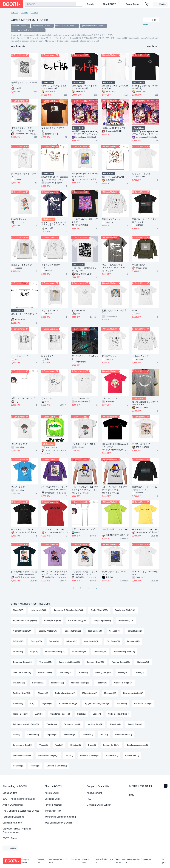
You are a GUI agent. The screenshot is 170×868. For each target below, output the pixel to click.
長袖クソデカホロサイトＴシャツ (54, 266)
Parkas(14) (123, 672)
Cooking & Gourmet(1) (57, 766)
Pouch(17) (83, 672)
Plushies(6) (122, 704)
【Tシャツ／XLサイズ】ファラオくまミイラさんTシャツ (85, 488)
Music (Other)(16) (103, 672)
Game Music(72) (135, 631)
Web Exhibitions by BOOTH (58, 823)
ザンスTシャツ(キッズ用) (83, 444)
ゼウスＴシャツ (109, 356)
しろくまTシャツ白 (141, 174)
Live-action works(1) (89, 755)
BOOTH (14, 13)
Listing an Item (10, 793)
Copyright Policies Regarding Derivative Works (17, 830)
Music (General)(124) (77, 621)
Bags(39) (34, 652)
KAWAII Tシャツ (19, 219)
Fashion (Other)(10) (22, 693)
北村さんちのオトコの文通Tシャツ (115, 312)
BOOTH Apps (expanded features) (19, 799)
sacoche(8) (18, 704)
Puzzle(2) (59, 745)
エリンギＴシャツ (50, 311)
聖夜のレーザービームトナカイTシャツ (144, 221)
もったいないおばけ (20, 356)
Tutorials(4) (52, 724)
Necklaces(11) (58, 683)
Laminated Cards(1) (22, 755)
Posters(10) (102, 683)
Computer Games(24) (23, 662)
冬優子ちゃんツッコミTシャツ (24, 84)
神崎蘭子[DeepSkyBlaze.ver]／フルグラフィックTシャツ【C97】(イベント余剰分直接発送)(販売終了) (145, 133)
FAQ (89, 799)
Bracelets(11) (38, 683)
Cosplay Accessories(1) (137, 745)
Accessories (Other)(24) (124, 652)
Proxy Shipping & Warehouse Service (21, 811)
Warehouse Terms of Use (58, 861)
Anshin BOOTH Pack (13, 805)
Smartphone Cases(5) (60, 714)
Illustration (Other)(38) (55, 652)
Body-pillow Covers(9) (65, 693)
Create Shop (132, 4)
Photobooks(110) (126, 621)
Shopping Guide (53, 799)
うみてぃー (47, 398)
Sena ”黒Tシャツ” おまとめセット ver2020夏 (84, 87)
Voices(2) (43, 745)
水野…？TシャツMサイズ (23, 398)
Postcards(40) (133, 641)
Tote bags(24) (45, 662)
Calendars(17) (65, 672)
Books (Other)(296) (99, 610)
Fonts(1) (69, 755)
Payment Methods (54, 805)
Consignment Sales (12, 823)
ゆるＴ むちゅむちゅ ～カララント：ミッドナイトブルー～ (54, 224)
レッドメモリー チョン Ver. (115, 531)
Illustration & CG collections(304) (69, 610)
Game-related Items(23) (69, 662)
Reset (145, 25)
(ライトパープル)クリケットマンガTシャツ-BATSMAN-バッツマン (54, 573)
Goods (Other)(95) (73, 631)
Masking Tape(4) (95, 724)
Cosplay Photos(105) (48, 631)
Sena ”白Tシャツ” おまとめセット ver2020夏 (54, 87)
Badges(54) (54, 641)
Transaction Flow (53, 811)
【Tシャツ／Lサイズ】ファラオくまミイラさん (114, 488)
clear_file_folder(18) (22, 672)
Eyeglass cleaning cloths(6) (97, 704)
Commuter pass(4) (72, 724)
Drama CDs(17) (45, 672)
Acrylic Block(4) (135, 724)
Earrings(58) (36, 641)
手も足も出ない (139, 265)
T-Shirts (34, 13)
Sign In (91, 4)
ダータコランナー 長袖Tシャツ (85, 357)
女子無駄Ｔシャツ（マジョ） (53, 129)
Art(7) (33, 704)
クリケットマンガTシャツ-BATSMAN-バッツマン (85, 573)
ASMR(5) (39, 714)
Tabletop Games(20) (121, 662)
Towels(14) (139, 672)
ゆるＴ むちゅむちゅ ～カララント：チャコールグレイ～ (114, 266)
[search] (73, 4)
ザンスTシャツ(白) (20, 444)
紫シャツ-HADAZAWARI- (113, 177)
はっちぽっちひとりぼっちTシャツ (85, 221)
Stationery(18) (143, 662)
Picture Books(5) (21, 714)
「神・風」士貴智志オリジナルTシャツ (84, 269)
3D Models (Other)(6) (68, 704)
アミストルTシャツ (141, 444)
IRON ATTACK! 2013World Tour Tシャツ (115, 445)
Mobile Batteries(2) (123, 735)
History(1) (35, 766)
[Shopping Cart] (147, 4)
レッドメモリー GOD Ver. (145, 529)
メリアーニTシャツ (111, 398)
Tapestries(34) (100, 652)
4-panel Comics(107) (22, 631)
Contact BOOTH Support (99, 805)
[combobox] (50, 4)
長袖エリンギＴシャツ (21, 265)
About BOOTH (110, 4)
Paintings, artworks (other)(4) (26, 724)
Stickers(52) (72, 641)
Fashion (24, 13)
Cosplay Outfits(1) (111, 745)
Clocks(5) (81, 714)
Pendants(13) (19, 683)
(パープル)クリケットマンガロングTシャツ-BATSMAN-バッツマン (54, 488)
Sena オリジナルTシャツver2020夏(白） (115, 87)
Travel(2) (92, 745)
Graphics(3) (51, 735)
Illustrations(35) (79, 652)
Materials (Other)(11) (80, 683)
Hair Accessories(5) (143, 704)
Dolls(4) (17, 735)
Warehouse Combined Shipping (60, 817)
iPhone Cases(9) (90, 693)
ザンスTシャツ (18, 487)
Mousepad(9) (110, 693)
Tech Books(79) (95, 631)
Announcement (94, 793)
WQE (135, 311)
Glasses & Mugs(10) (123, 683)
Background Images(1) (48, 755)
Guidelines (75, 859)
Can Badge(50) (113, 641)
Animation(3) (33, 735)
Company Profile (25, 861)
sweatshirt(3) (70, 735)
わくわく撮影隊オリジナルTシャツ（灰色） (145, 403)
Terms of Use (40, 861)
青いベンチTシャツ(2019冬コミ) (114, 573)
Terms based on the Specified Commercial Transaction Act (133, 861)
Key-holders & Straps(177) (25, 621)
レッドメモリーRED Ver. (53, 529)
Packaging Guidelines (13, 817)
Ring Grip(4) (115, 724)
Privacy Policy (86, 861)
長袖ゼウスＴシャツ (111, 219)
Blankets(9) (43, 693)
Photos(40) (18, 652)
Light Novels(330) (39, 610)
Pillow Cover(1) (132, 755)
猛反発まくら (48, 356)
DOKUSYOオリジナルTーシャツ (145, 573)
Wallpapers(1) (112, 755)
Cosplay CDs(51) (92, 641)
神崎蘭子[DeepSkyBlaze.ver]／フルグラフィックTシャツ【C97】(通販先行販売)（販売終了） (85, 133)
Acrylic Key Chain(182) (125, 610)
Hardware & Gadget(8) (133, 693)
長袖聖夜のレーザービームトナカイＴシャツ (144, 488)
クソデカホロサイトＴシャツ (24, 175)
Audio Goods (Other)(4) (118, 714)
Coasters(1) (18, 766)
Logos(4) (97, 714)
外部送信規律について (104, 861)
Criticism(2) (76, 745)
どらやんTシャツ (79, 311)
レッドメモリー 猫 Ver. (23, 529)
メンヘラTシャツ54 (81, 398)
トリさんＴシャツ (140, 356)
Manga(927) (18, 610)
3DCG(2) (104, 735)
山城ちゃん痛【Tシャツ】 (114, 128)
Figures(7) (47, 704)
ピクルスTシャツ (49, 447)
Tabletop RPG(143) (52, 621)
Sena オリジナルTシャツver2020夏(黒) (145, 87)
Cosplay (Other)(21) (96, 662)
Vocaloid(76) (115, 631)
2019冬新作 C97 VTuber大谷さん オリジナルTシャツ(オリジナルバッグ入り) (55, 178)
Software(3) (88, 735)
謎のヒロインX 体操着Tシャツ (24, 315)
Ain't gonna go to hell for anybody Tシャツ (85, 175)
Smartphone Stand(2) (23, 745)
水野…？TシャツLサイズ (83, 529)
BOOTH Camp (10, 838)
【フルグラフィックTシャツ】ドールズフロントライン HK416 (24, 129)
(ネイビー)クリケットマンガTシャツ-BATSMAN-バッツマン (24, 573)
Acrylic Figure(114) (102, 621)
